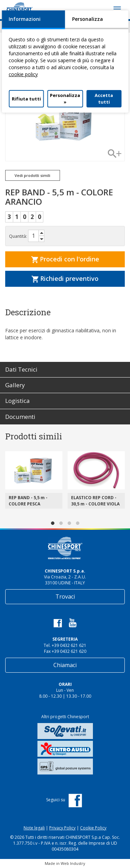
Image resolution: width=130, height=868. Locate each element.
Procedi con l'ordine (65, 259)
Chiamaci (65, 665)
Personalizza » (65, 99)
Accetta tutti (104, 99)
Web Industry (73, 863)
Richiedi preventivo (65, 278)
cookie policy (23, 74)
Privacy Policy (62, 828)
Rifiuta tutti (26, 99)
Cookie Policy (93, 828)
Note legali (34, 828)
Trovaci (65, 597)
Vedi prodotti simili (32, 175)
